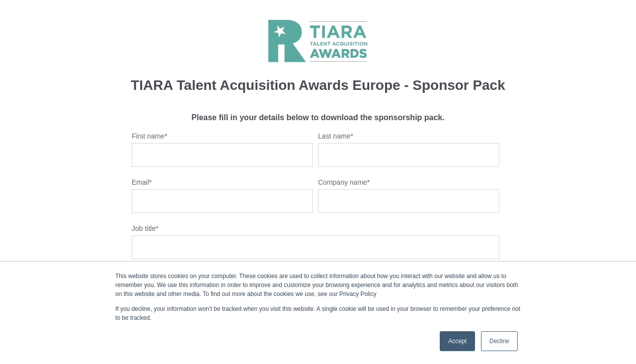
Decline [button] (499, 341)
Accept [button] (457, 341)
